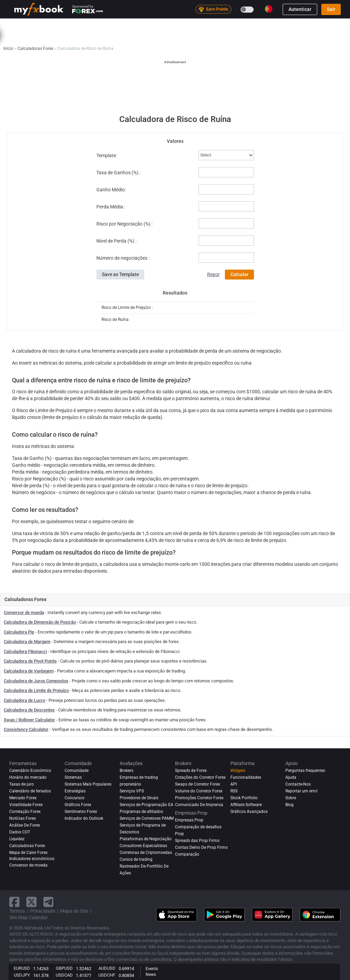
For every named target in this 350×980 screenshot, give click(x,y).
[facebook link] (14, 902)
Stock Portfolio (244, 798)
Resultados (175, 293)
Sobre (291, 798)
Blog (290, 805)
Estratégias (75, 791)
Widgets (238, 771)
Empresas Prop (300, 25)
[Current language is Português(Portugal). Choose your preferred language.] (269, 9)
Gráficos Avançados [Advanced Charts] (249, 812)
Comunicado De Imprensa (199, 805)
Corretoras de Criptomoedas (146, 853)
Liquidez (17, 839)
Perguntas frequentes (305, 771)
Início (25, 25)
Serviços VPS (132, 791)
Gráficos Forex (78, 805)
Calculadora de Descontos (29, 710)
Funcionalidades (246, 777)
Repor (213, 274)
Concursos (75, 798)
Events (152, 969)
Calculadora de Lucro (24, 700)
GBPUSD (64, 968)
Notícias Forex (23, 818)
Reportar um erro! (301, 791)
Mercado (147, 25)
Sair (331, 9)
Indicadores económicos (32, 859)
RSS (234, 791)
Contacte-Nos (298, 784)
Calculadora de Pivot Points (30, 661)
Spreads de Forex (191, 771)
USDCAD (64, 975)
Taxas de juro (22, 784)
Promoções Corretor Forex (199, 798)
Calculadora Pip (19, 632)
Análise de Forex (25, 825)
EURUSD (22, 968)
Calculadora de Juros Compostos (36, 681)
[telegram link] (49, 902)
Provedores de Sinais (139, 798)
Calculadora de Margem (27, 642)
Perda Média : (111, 207)
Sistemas (175, 25)
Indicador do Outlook (84, 818)
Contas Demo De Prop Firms (201, 847)
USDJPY (22, 975)
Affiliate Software (246, 805)
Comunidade (207, 25)
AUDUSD (107, 968)
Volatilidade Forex (26, 805)
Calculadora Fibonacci (25, 651)
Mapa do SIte (74, 911)
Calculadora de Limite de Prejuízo (36, 690)
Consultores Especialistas (143, 846)
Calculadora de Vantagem (29, 671)
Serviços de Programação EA (146, 805)
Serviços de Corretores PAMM (147, 818)
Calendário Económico (30, 771)
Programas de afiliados (141, 812)
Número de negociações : (123, 258)
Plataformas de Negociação (146, 839)
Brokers (268, 25)
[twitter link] (31, 902)
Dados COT (20, 832)
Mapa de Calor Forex (28, 853)
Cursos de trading (136, 859)
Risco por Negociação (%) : (124, 224)
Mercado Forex (23, 798)
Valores (175, 141)
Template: (107, 155)
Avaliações (240, 25)
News (151, 975)
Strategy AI (111, 25)
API (234, 784)
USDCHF (107, 975)
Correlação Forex (25, 812)
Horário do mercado (28, 777)
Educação (29, 39)
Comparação (187, 854)
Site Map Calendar (29, 917)
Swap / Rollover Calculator (29, 720)
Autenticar (300, 9)
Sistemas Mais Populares (88, 784)
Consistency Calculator (26, 729)
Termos (17, 911)
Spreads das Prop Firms (197, 841)
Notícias (75, 25)
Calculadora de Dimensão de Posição (40, 622)
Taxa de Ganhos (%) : (118, 173)
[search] (343, 25)
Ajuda (291, 777)
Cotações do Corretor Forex (200, 777)
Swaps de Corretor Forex (198, 784)
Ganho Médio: (111, 190)
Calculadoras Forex (27, 846)
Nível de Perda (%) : (116, 241)
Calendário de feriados (30, 791)
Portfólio (49, 25)
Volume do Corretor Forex (199, 791)
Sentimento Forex (81, 812)
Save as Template (120, 274)
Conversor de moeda (24, 612)
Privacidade (43, 911)
